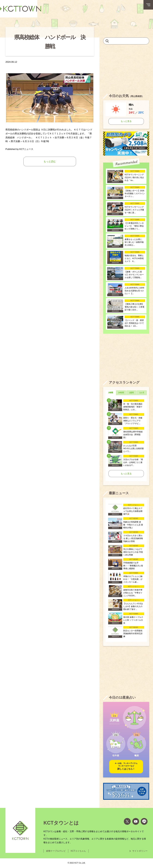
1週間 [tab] (131, 393)
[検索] (107, 41)
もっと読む (50, 161)
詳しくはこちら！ (126, 766)
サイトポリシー (140, 851)
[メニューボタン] (148, 5)
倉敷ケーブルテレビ (56, 851)
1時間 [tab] (111, 393)
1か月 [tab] (142, 393)
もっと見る (126, 121)
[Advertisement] (126, 69)
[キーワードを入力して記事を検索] (126, 41)
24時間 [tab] (121, 393)
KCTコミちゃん (78, 851)
